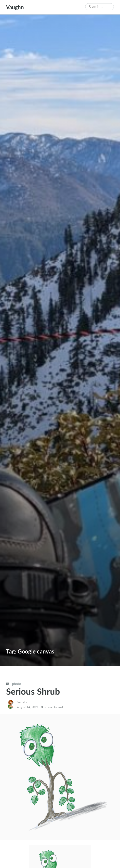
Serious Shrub (33, 691)
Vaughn (15, 7)
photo (14, 684)
